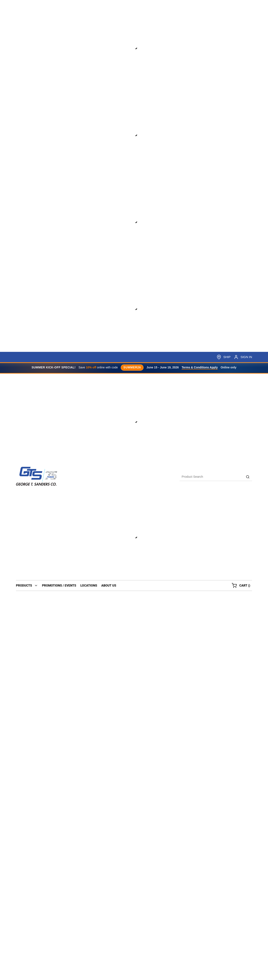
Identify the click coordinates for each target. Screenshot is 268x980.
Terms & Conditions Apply (200, 367)
